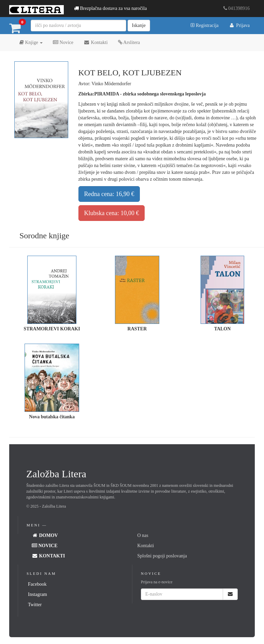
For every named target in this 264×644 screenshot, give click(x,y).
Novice (63, 42)
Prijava (239, 25)
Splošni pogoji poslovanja (162, 556)
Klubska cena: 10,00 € (112, 213)
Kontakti (96, 42)
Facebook (37, 584)
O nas (143, 535)
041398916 (237, 8)
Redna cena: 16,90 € (109, 194)
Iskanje (139, 25)
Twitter (35, 605)
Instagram (38, 594)
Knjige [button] (31, 42)
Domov (45, 535)
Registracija (204, 25)
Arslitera (129, 42)
